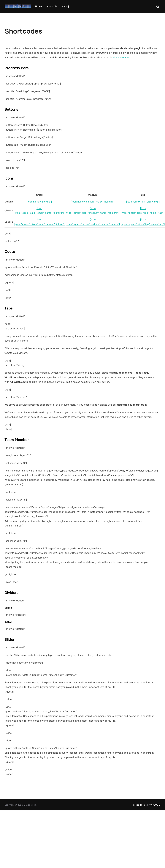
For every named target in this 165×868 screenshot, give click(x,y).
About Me (52, 6)
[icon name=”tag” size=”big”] (143, 202)
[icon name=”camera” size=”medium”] (93, 202)
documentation (122, 57)
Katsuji (66, 6)
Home (38, 6)
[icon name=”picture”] (39, 202)
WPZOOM (155, 805)
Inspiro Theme (140, 805)
